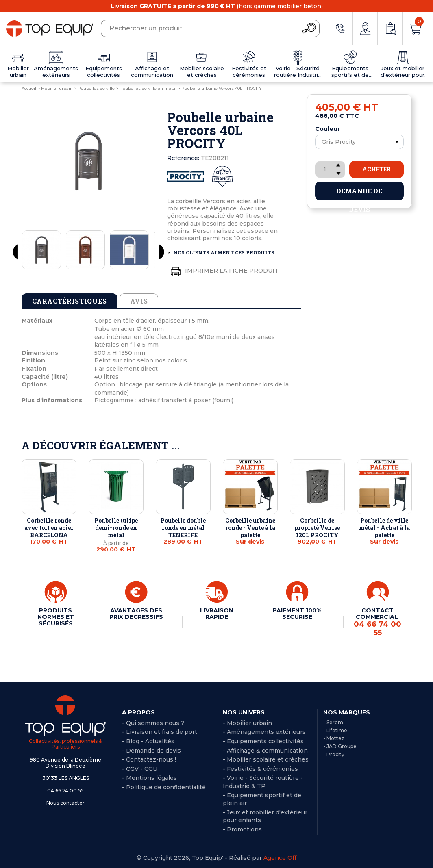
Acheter (376, 169)
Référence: (183, 158)
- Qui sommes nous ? (153, 723)
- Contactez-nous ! (149, 759)
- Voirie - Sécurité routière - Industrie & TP (263, 782)
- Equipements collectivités (263, 741)
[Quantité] (330, 169)
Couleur (327, 129)
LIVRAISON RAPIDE (217, 614)
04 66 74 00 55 (65, 791)
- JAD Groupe (340, 746)
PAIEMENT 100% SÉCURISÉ (297, 614)
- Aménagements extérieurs (264, 732)
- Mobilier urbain (247, 723)
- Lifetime (335, 730)
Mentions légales (151, 778)
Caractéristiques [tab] (70, 301)
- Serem (333, 722)
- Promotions (242, 829)
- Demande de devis (151, 751)
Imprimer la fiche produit (223, 271)
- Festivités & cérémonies (260, 769)
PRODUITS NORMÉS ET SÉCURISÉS (56, 617)
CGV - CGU (142, 769)
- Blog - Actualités (148, 741)
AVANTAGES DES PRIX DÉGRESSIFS (136, 614)
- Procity (334, 754)
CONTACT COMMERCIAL (378, 622)
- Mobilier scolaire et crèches (266, 759)
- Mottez (334, 738)
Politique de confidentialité (166, 787)
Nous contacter (65, 803)
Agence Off (280, 858)
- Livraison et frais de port (160, 732)
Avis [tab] (139, 301)
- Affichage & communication (265, 751)
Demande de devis (359, 193)
